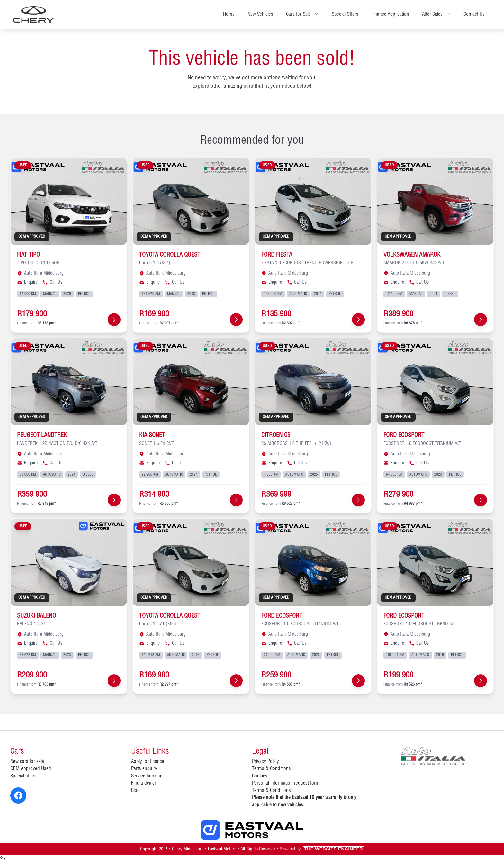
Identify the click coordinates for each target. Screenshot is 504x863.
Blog (135, 791)
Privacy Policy (265, 762)
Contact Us (474, 14)
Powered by (322, 849)
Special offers (23, 776)
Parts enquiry (144, 769)
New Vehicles (260, 14)
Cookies (260, 776)
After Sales (440, 14)
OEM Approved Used (31, 769)
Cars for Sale (306, 14)
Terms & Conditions (271, 769)
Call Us (53, 282)
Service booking (147, 776)
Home (229, 14)
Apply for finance (148, 762)
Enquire (27, 282)
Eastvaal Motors (222, 849)
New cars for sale (27, 762)
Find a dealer (144, 783)
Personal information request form (286, 783)
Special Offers (345, 14)
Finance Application (390, 14)
